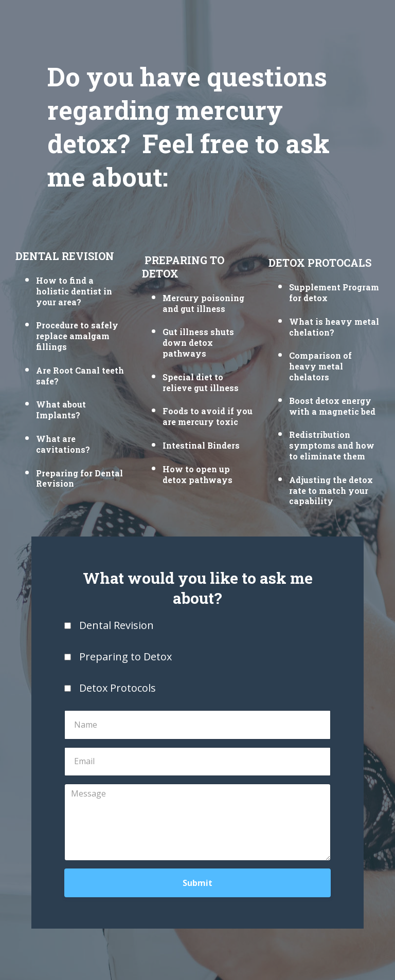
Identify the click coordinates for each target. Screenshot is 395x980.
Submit (197, 883)
